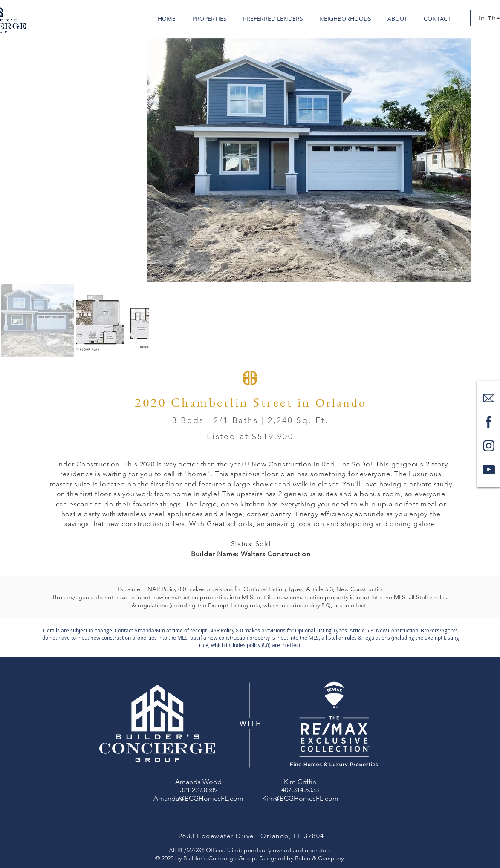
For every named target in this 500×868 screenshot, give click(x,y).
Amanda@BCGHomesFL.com (198, 798)
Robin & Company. (320, 858)
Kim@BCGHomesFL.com (300, 798)
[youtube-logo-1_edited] (489, 470)
